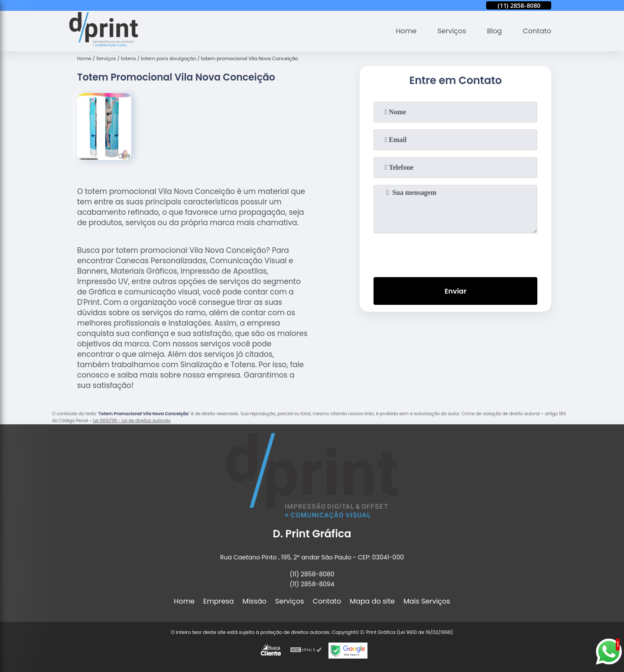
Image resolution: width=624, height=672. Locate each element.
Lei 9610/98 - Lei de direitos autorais (132, 421)
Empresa (219, 601)
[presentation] (455, 253)
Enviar (455, 291)
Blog (495, 31)
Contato (537, 31)
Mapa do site (372, 601)
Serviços (452, 31)
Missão (255, 601)
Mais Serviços (427, 601)
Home (406, 31)
